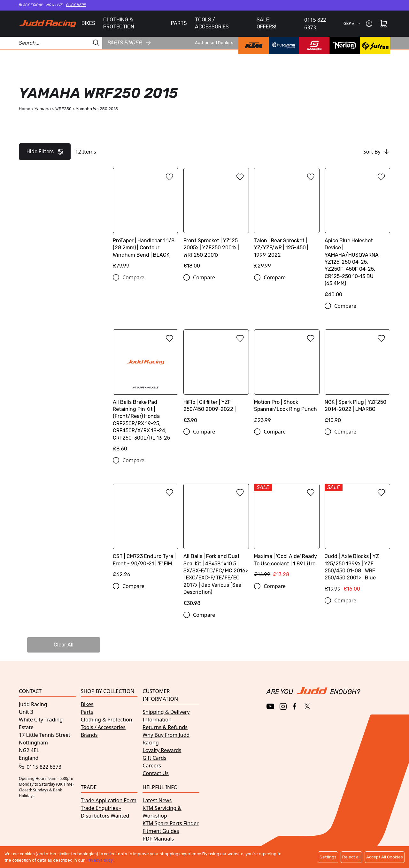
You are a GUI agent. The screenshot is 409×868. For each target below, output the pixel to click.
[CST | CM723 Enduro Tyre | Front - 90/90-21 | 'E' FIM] (146, 533)
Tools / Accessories (103, 727)
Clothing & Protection (107, 720)
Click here (76, 5)
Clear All (64, 645)
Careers (152, 766)
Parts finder (129, 43)
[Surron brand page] (375, 45)
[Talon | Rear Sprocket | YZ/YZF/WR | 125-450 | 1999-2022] (287, 221)
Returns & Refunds (165, 727)
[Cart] (384, 24)
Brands (89, 735)
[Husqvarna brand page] (284, 45)
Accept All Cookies (385, 857)
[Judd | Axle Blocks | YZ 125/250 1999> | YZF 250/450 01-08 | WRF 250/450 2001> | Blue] (357, 540)
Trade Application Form (109, 800)
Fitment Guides (161, 831)
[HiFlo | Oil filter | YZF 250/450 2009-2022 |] (216, 379)
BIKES (88, 23)
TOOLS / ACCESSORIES (212, 23)
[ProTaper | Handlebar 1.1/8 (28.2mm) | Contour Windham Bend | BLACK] (146, 221)
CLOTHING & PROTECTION (119, 23)
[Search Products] (51, 43)
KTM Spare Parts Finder (170, 823)
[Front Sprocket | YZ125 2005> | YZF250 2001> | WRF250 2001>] (216, 221)
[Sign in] (369, 24)
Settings (328, 857)
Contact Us (155, 773)
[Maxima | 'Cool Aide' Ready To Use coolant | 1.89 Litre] (287, 533)
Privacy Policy (99, 860)
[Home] (48, 24)
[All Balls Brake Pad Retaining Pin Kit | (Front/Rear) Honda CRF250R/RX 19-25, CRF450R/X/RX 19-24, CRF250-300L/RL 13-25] (146, 393)
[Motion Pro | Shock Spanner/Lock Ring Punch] (287, 379)
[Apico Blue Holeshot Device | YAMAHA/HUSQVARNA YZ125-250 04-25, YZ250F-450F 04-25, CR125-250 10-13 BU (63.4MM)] (357, 235)
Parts (87, 712)
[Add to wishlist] (169, 177)
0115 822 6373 (315, 24)
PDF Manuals (158, 839)
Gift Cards (154, 758)
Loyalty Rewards (162, 750)
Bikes (87, 704)
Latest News (157, 800)
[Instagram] (283, 706)
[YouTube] (270, 706)
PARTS (179, 23)
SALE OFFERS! (266, 23)
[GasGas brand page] (314, 45)
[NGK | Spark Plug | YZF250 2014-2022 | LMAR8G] (357, 379)
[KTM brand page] (254, 45)
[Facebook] (295, 707)
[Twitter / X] (307, 706)
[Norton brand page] (345, 45)
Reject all (351, 857)
